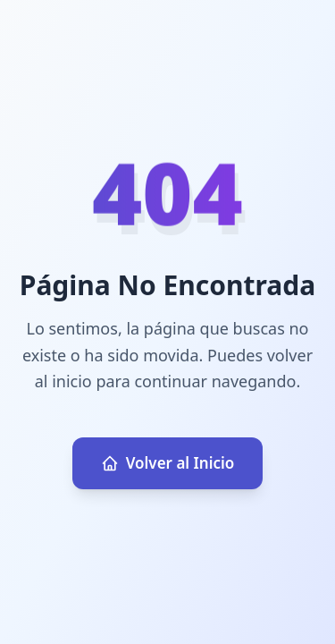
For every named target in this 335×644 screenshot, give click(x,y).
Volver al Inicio (168, 463)
